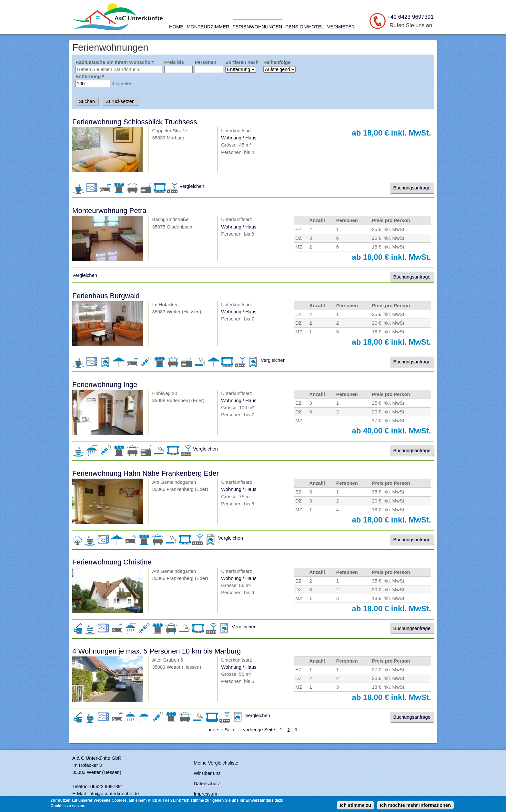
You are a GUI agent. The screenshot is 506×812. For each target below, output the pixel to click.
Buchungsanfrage (412, 188)
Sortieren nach (242, 62)
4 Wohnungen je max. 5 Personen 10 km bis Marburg (157, 651)
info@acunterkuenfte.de (114, 794)
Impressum (205, 794)
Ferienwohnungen (258, 27)
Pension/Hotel (304, 27)
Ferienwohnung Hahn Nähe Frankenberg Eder (146, 473)
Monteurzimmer (208, 27)
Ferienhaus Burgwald (106, 296)
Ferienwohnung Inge (105, 385)
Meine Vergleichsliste (216, 763)
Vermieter (341, 27)
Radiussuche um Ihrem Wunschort (115, 62)
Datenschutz (207, 784)
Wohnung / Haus (239, 138)
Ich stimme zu (355, 806)
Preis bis (174, 62)
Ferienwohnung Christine (112, 562)
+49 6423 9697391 (410, 17)
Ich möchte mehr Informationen (415, 806)
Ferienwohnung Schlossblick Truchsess (135, 122)
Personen (205, 62)
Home (176, 27)
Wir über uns (207, 773)
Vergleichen (192, 186)
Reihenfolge (277, 62)
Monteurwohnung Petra (109, 211)
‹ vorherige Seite (258, 730)
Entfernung (90, 76)
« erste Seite (222, 730)
